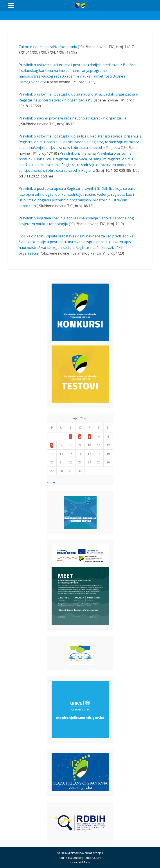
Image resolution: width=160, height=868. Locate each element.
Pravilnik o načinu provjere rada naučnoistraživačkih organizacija (72, 118)
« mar (51, 482)
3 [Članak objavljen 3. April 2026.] (89, 437)
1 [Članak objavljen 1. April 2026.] (71, 437)
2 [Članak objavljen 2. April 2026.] (80, 437)
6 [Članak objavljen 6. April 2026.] (52, 445)
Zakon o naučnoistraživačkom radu (48, 47)
